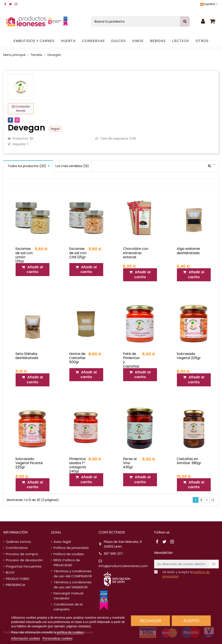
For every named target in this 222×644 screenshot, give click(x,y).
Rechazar (151, 621)
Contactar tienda (21, 109)
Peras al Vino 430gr (130, 463)
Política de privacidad (71, 548)
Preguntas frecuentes (24, 566)
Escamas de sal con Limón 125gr (24, 255)
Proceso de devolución (24, 560)
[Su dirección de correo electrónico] (181, 564)
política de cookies (70, 632)
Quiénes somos (18, 542)
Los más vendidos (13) (72, 166)
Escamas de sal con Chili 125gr (78, 253)
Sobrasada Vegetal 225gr (189, 356)
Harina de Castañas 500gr (77, 358)
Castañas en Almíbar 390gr (189, 461)
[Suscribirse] (214, 564)
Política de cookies (69, 554)
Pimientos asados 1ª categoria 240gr (78, 465)
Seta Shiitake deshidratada (27, 356)
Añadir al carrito (32, 270)
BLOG (10, 572)
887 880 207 (113, 554)
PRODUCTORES (18, 579)
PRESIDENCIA (16, 585)
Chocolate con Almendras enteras (136, 253)
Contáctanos (17, 548)
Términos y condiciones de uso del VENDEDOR (73, 585)
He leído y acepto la (186, 574)
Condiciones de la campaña (68, 607)
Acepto (191, 621)
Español (209, 4)
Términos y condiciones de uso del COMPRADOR (73, 574)
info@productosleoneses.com (123, 566)
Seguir (55, 129)
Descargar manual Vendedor (68, 596)
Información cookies (25, 638)
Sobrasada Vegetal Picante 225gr (29, 463)
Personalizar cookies (57, 638)
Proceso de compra (22, 554)
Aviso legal (62, 542)
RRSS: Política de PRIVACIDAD (67, 563)
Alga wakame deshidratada (188, 251)
